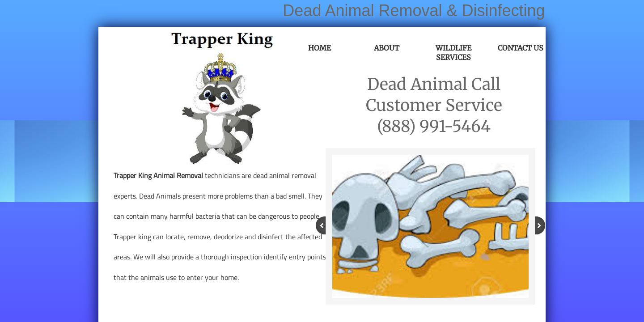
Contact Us (521, 48)
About (387, 48)
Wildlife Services (453, 53)
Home (320, 48)
